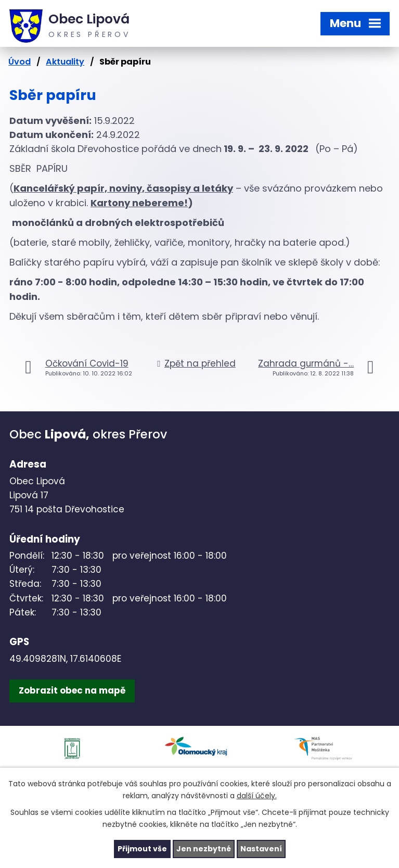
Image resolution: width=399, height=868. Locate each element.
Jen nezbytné (204, 849)
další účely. (257, 796)
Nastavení (261, 849)
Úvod (20, 62)
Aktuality (65, 62)
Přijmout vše (142, 849)
